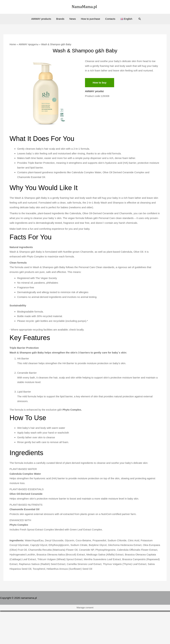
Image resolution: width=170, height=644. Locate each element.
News (73, 19)
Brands (60, 19)
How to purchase (91, 19)
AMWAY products (41, 19)
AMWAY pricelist (94, 91)
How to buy (100, 83)
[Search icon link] (140, 19)
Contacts (110, 19)
